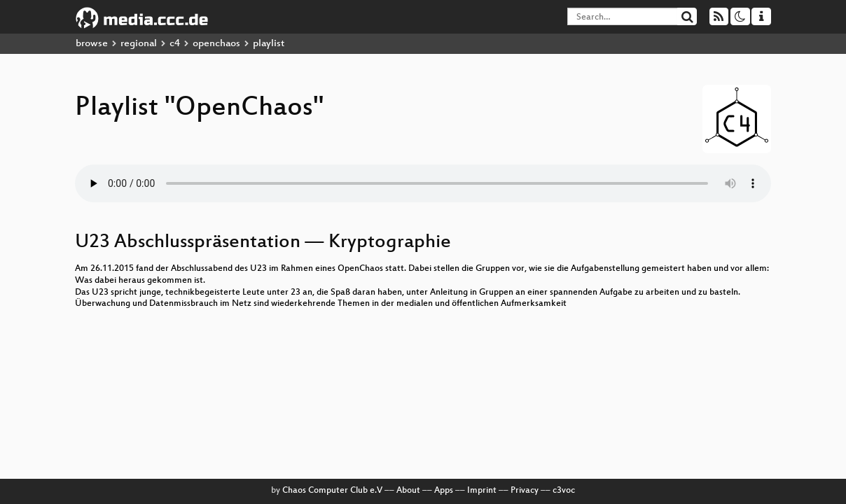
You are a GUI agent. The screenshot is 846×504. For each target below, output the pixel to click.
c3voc (564, 491)
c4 (175, 44)
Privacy (525, 491)
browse (92, 44)
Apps (444, 491)
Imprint (482, 491)
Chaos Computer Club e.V (332, 491)
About (408, 491)
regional (139, 44)
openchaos (216, 44)
